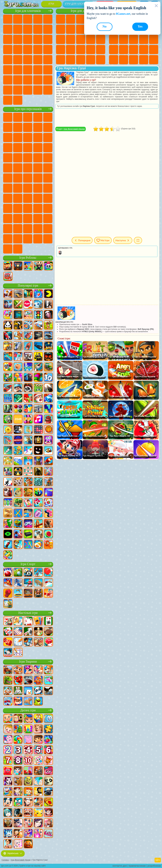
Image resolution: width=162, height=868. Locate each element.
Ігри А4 (38, 188)
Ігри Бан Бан (18, 219)
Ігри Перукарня (71, 39)
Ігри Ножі (114, 50)
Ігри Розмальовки (81, 29)
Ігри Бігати (18, 70)
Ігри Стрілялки (28, 70)
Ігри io (114, 39)
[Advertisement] (107, 118)
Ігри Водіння (38, 80)
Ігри (51, 4)
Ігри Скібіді (38, 219)
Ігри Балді (48, 188)
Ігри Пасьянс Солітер (154, 39)
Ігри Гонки (38, 39)
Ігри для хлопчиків (78, 4)
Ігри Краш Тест (38, 90)
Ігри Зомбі (48, 19)
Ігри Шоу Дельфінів (8, 148)
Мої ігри (103, 240)
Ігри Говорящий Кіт (38, 117)
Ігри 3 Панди (18, 148)
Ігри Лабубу (18, 249)
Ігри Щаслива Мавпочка (48, 168)
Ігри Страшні (124, 39)
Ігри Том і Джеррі (8, 178)
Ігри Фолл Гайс (38, 178)
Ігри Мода (71, 60)
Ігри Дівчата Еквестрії (71, 19)
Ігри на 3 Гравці (144, 60)
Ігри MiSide (28, 239)
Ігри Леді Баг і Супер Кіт (48, 127)
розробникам (154, 866)
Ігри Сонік (48, 148)
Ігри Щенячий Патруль (28, 117)
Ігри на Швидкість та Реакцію (154, 50)
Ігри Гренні (8, 198)
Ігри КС (18, 90)
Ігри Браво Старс (18, 188)
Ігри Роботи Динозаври (28, 50)
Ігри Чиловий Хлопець (18, 239)
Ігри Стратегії (28, 19)
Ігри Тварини (28, 662)
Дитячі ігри (28, 710)
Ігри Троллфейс (38, 127)
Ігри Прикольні (134, 50)
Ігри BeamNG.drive (48, 90)
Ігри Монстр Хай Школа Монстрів (61, 29)
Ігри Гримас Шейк (48, 219)
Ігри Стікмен (8, 39)
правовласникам (137, 866)
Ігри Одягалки (61, 39)
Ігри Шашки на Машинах (18, 100)
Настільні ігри (28, 613)
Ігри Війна (48, 80)
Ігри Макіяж (101, 50)
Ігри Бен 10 (8, 168)
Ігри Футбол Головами (28, 80)
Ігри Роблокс (28, 258)
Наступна (123, 240)
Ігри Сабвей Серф (28, 138)
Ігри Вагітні (101, 39)
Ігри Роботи (8, 50)
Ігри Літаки (18, 80)
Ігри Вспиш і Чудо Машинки (38, 148)
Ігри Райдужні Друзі (8, 208)
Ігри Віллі (8, 117)
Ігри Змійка (124, 60)
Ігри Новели (61, 50)
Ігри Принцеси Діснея (61, 60)
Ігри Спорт (28, 564)
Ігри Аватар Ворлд (28, 208)
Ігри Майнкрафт (18, 29)
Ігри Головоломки (134, 60)
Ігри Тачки (28, 148)
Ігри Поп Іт (124, 50)
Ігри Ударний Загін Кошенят (18, 158)
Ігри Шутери (8, 70)
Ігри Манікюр (81, 50)
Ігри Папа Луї (91, 39)
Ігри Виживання (38, 50)
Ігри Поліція (18, 50)
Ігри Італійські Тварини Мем (8, 249)
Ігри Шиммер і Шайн (38, 168)
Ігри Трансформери (28, 229)
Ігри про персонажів (28, 109)
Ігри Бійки (28, 39)
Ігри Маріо (28, 158)
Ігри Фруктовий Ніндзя (74, 129)
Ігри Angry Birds (38, 138)
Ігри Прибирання (101, 60)
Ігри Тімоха (8, 239)
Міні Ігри (144, 50)
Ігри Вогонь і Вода (81, 19)
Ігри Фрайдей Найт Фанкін (28, 219)
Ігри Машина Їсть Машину (8, 60)
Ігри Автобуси (48, 60)
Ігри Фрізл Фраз (48, 158)
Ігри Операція (91, 50)
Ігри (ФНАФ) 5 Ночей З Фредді (8, 127)
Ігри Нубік (28, 198)
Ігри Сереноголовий (48, 178)
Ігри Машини (28, 29)
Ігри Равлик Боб (18, 127)
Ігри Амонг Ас (8, 188)
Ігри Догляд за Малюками (81, 60)
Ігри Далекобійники (8, 90)
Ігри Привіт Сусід (38, 198)
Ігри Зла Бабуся (8, 138)
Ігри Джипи (48, 70)
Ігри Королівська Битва (8, 29)
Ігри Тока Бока (18, 208)
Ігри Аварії (38, 29)
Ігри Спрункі (38, 229)
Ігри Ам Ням (48, 138)
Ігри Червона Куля (28, 127)
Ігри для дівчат (81, 11)
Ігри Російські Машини (28, 60)
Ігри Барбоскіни (8, 158)
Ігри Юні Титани (18, 178)
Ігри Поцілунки (81, 39)
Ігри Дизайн (91, 60)
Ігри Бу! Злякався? (38, 239)
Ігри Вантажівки (18, 39)
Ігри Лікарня (71, 50)
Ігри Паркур (8, 80)
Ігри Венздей (8, 219)
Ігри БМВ (28, 90)
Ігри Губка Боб (18, 117)
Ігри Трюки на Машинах (114, 60)
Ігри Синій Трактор (28, 178)
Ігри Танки (38, 19)
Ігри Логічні (134, 39)
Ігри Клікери (144, 39)
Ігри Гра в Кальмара (28, 188)
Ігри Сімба (38, 208)
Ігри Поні (61, 19)
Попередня (82, 240)
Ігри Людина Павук (38, 158)
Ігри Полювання (38, 70)
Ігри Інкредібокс (48, 229)
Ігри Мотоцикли (48, 29)
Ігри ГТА (18, 60)
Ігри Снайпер (48, 39)
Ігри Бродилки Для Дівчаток (71, 29)
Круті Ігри (154, 60)
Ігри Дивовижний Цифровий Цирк (18, 229)
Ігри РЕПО (48, 239)
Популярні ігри (28, 286)
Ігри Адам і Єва (18, 168)
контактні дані (120, 866)
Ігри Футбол (18, 19)
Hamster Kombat (8, 229)
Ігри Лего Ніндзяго (48, 117)
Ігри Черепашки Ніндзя (28, 168)
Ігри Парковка (8, 19)
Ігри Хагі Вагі (18, 198)
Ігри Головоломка (48, 208)
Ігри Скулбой (48, 198)
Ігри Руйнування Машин (8, 100)
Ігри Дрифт (38, 60)
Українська (13, 853)
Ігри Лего (18, 138)
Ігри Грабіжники (48, 50)
